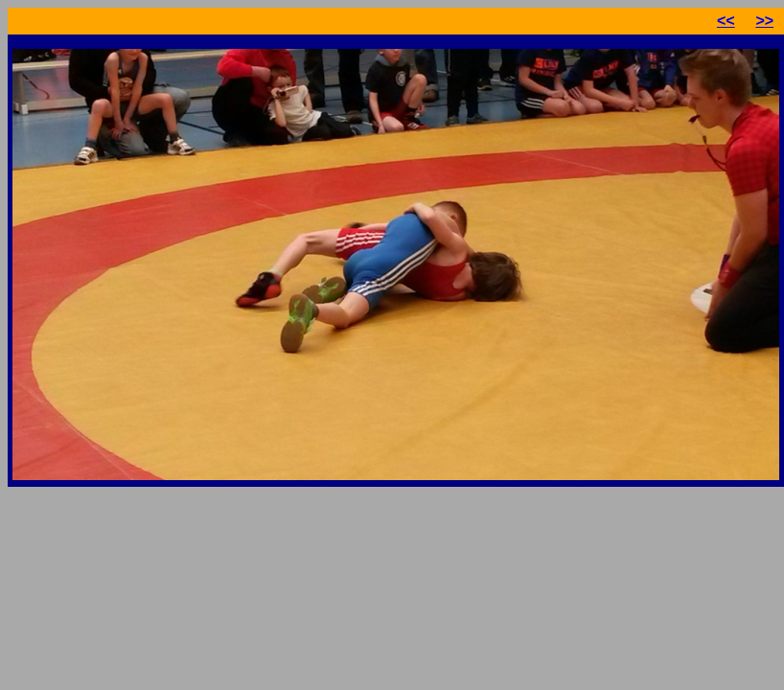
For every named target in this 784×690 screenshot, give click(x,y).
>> (764, 21)
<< (726, 21)
